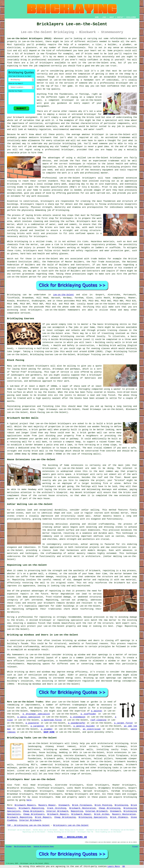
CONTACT (120, 17)
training (12, 181)
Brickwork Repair (81, 814)
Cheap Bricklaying (110, 808)
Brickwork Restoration (83, 808)
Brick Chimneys (119, 817)
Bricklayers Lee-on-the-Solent (71, 825)
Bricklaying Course (71, 339)
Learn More (114, 866)
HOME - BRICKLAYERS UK (72, 837)
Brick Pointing (103, 805)
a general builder (84, 726)
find (17, 785)
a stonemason (78, 717)
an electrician (92, 729)
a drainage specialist (36, 714)
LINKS (104, 17)
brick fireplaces (118, 756)
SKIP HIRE (49, 732)
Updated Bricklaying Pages (44, 847)
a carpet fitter (124, 723)
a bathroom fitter (52, 720)
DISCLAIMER (131, 17)
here (29, 800)
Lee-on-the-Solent (64, 295)
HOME (97, 17)
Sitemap (9, 847)
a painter (97, 711)
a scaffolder (88, 714)
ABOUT (112, 17)
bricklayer (122, 83)
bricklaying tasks (108, 768)
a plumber (47, 729)
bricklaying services (78, 759)
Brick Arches (102, 814)
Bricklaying (14, 295)
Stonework (64, 805)
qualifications (59, 187)
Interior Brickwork (57, 811)
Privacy (135, 847)
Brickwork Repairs (25, 805)
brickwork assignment (25, 117)
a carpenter (37, 726)
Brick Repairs (43, 817)
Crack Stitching (57, 808)
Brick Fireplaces (82, 805)
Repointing (77, 811)
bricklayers (47, 201)
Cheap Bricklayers (33, 811)
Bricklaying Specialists (93, 817)
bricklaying (130, 797)
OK (124, 866)
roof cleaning (98, 720)
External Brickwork (96, 811)
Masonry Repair (47, 805)
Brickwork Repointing (31, 808)
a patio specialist (29, 717)
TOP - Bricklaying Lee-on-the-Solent (28, 825)
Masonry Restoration (124, 814)
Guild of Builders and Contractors (80, 271)
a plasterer (32, 723)
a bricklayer (105, 708)
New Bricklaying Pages (23, 847)
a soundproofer (77, 723)
